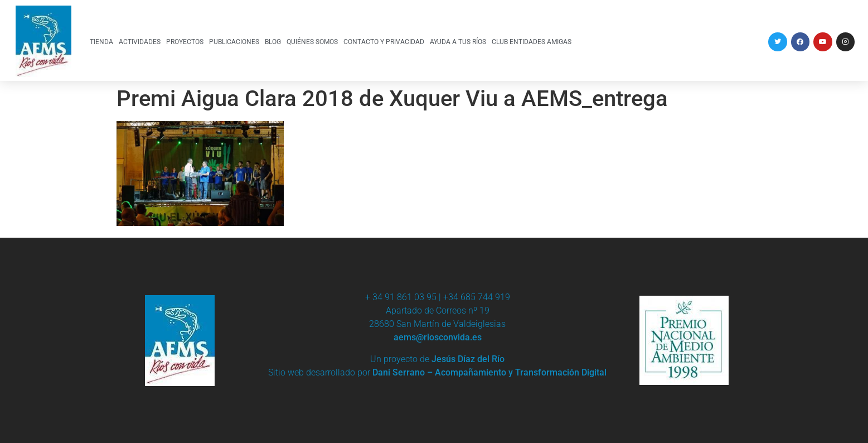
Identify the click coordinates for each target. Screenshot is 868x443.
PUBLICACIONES (234, 42)
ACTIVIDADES (140, 42)
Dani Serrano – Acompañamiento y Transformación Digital (489, 372)
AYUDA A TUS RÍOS (458, 42)
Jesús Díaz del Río (468, 359)
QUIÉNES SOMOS (312, 42)
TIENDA (101, 42)
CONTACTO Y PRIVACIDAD (384, 42)
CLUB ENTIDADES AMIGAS (532, 42)
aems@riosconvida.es (438, 337)
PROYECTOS (185, 42)
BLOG (273, 42)
